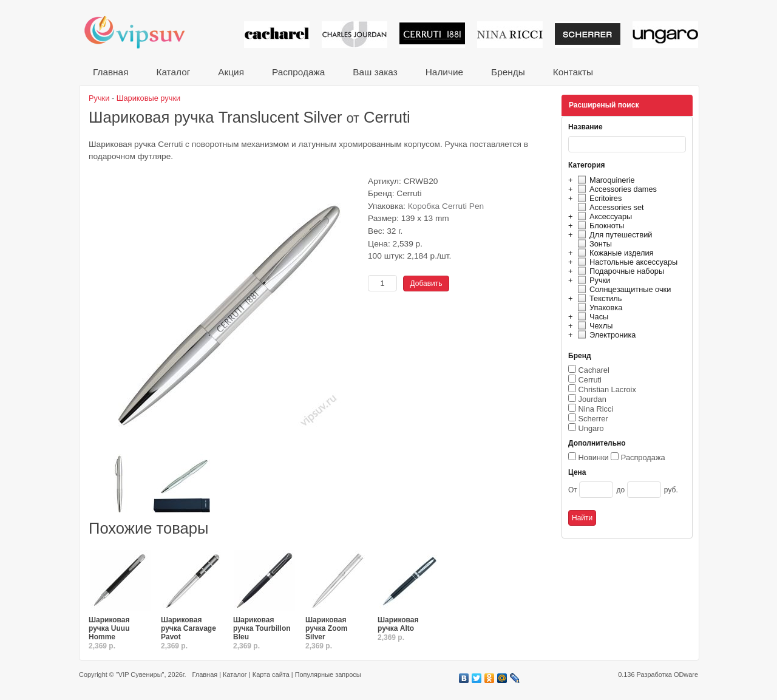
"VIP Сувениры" (140, 675)
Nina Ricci (596, 409)
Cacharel (594, 370)
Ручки (592, 280)
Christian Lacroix (607, 389)
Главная (110, 72)
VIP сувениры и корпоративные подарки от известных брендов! (143, 32)
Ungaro (591, 428)
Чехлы (593, 326)
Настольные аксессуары (626, 262)
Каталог (173, 72)
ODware (686, 675)
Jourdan (592, 399)
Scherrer (593, 419)
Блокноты (599, 226)
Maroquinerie (605, 180)
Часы (591, 317)
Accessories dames (616, 189)
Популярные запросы (328, 675)
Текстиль (598, 298)
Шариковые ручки (148, 98)
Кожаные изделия (614, 253)
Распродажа (298, 72)
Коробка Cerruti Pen (446, 206)
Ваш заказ (375, 72)
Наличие (444, 72)
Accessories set (609, 207)
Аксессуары (603, 216)
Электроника (605, 335)
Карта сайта (271, 675)
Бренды (508, 72)
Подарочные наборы (619, 271)
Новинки (594, 457)
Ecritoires (598, 198)
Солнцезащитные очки (623, 289)
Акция (231, 72)
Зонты (593, 244)
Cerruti (590, 380)
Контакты (573, 72)
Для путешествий (613, 235)
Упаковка (598, 308)
